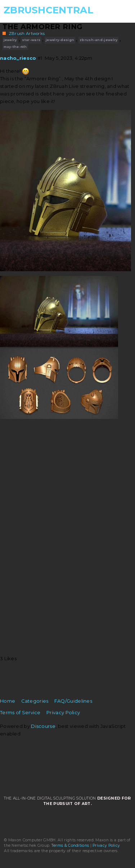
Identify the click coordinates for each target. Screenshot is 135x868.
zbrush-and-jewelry (98, 40)
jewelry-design (60, 40)
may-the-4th (15, 47)
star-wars (31, 40)
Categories (35, 701)
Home (8, 701)
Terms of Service (20, 712)
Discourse (43, 726)
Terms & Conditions (70, 845)
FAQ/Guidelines (73, 701)
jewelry (10, 40)
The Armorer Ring (42, 27)
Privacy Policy (63, 712)
